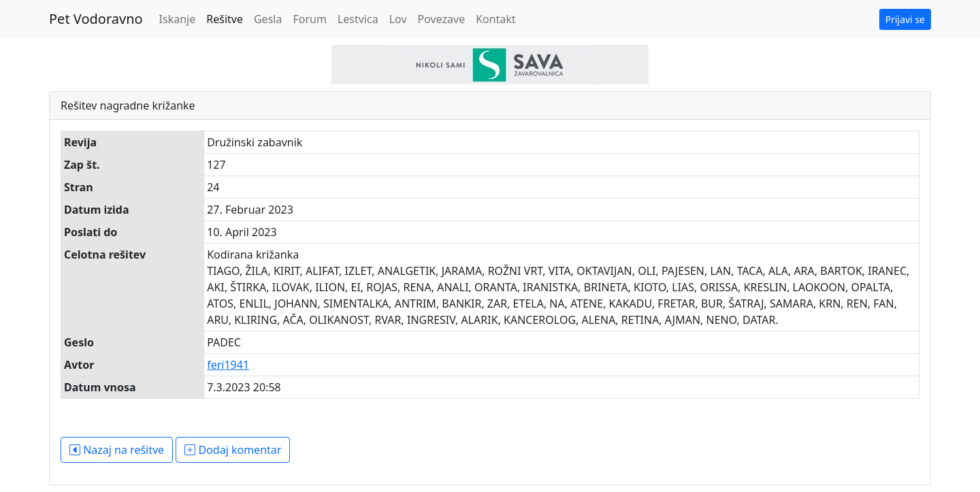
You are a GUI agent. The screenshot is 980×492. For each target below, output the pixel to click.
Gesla (268, 19)
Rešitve (225, 19)
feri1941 (228, 365)
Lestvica (358, 19)
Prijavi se (905, 19)
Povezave (442, 19)
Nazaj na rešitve (117, 450)
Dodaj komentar (233, 450)
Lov (398, 19)
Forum (309, 19)
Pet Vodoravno (96, 19)
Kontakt (496, 19)
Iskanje (178, 19)
